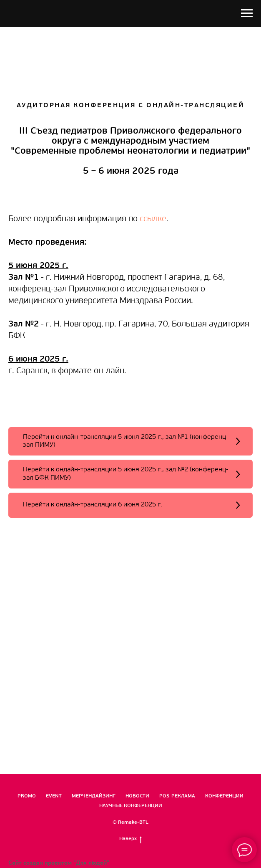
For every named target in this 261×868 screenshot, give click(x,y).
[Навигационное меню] (247, 13)
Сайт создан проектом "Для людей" (59, 863)
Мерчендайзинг (94, 796)
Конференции (224, 796)
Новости (137, 796)
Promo (27, 796)
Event (54, 796)
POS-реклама (177, 796)
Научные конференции (131, 806)
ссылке (153, 219)
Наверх (130, 839)
